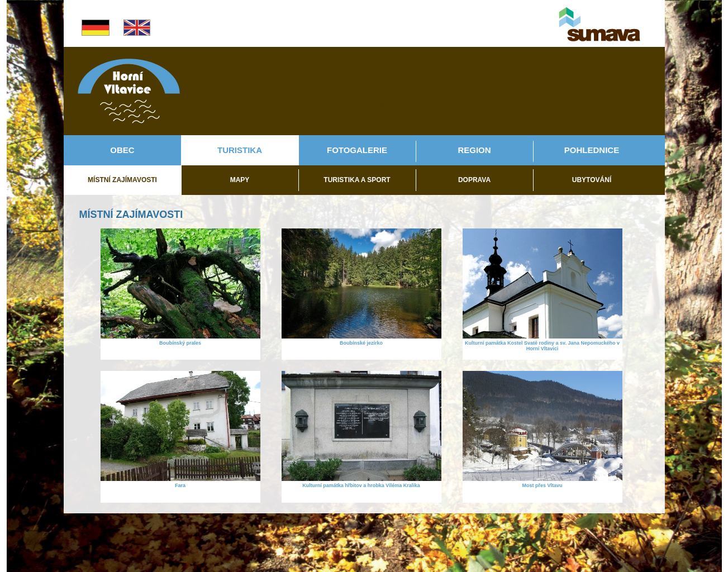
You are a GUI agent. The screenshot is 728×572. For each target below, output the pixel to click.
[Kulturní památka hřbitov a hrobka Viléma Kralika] (361, 478)
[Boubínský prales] (180, 336)
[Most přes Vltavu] (543, 478)
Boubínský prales (180, 343)
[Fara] (180, 478)
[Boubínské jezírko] (361, 336)
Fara (180, 485)
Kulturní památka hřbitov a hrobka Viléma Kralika (361, 485)
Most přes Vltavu (542, 485)
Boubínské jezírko (361, 343)
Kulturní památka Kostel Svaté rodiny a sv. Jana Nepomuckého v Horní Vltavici (542, 346)
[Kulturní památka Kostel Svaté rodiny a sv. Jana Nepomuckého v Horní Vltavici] (543, 336)
